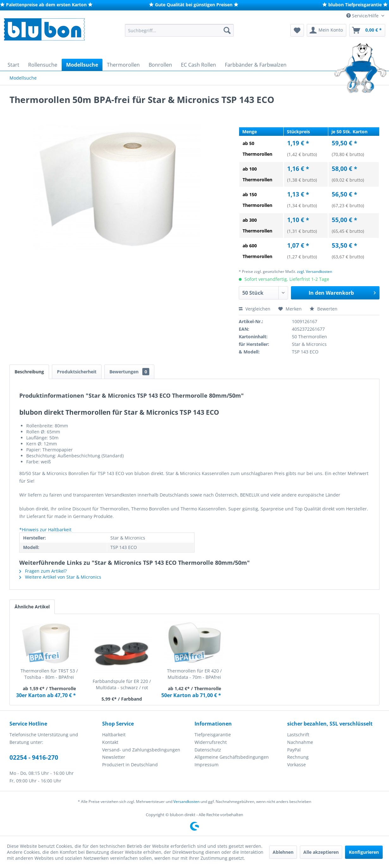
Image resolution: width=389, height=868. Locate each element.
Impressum (207, 765)
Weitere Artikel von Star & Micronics (60, 577)
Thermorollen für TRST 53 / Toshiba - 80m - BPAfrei (49, 674)
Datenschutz (208, 750)
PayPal (294, 750)
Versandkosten (186, 802)
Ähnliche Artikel (32, 607)
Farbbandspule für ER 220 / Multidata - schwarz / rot (122, 684)
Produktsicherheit (77, 372)
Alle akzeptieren (321, 852)
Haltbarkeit (114, 735)
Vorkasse (296, 765)
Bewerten (324, 309)
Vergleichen (255, 309)
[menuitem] (179, 30)
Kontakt (110, 742)
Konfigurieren (364, 852)
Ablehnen (283, 852)
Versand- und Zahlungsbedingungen (141, 750)
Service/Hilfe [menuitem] (363, 16)
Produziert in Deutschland (130, 765)
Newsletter (114, 757)
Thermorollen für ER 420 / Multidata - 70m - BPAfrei (194, 674)
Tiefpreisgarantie (213, 735)
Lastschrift (298, 735)
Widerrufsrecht (211, 742)
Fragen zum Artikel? (43, 571)
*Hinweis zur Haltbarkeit (45, 530)
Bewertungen (129, 372)
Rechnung (298, 757)
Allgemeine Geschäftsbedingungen (232, 757)
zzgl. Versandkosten (315, 271)
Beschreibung (29, 372)
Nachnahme (300, 742)
